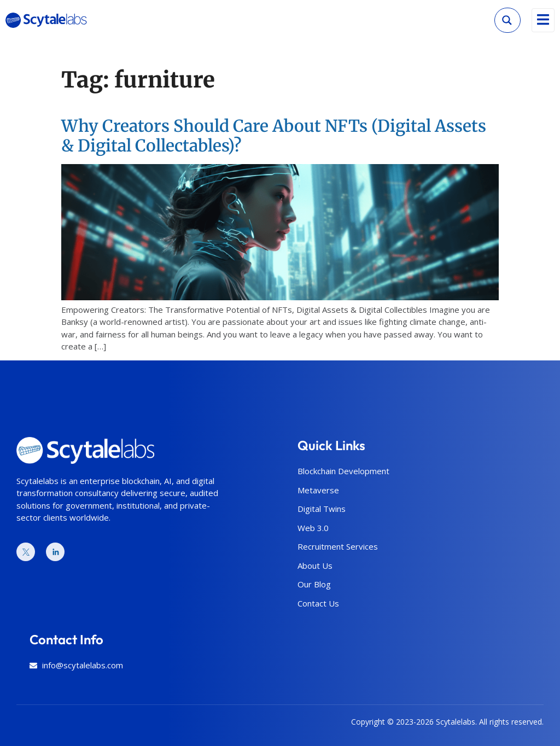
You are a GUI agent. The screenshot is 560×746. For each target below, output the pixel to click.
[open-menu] (543, 20)
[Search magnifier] (507, 20)
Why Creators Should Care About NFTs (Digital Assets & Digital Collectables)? (274, 136)
